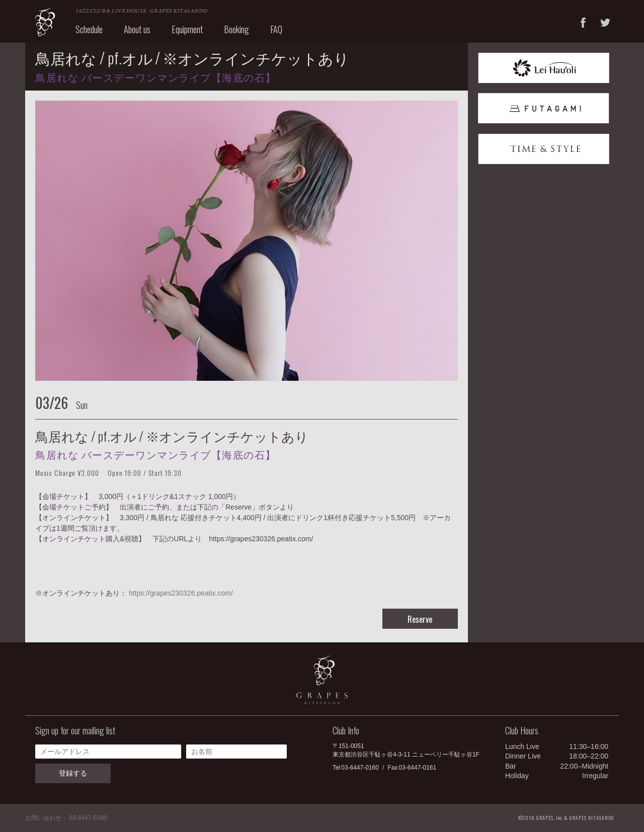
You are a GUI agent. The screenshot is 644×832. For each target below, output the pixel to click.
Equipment (187, 29)
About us (137, 29)
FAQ (276, 29)
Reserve (420, 619)
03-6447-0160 (360, 768)
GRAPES (45, 22)
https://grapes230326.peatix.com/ (181, 593)
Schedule (89, 29)
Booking (236, 29)
